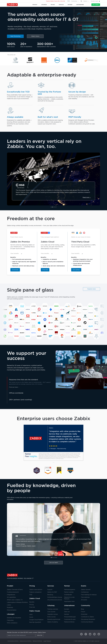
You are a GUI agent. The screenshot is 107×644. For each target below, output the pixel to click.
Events (84, 586)
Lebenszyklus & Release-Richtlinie (17, 602)
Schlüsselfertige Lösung (55, 597)
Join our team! (54, 563)
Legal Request (47, 641)
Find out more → (14, 387)
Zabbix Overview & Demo (15, 590)
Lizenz (9, 605)
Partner (67, 586)
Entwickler (84, 614)
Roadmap (10, 608)
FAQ (31, 595)
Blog (82, 609)
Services (51, 586)
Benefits (32, 602)
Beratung (50, 595)
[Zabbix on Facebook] (86, 634)
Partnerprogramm (70, 590)
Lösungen (11, 614)
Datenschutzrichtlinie (26, 641)
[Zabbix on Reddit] (90, 634)
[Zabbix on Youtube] (99, 634)
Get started (76, 270)
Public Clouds (35, 611)
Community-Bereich (87, 622)
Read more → (87, 197)
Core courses (51, 612)
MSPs (69, 1)
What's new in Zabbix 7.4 (15, 600)
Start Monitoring (15, 36)
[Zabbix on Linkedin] (94, 634)
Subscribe (40, 635)
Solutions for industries (14, 618)
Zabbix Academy (53, 622)
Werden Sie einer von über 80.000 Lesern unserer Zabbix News (26, 632)
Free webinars (85, 597)
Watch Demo (35, 36)
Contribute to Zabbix (87, 617)
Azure (31, 617)
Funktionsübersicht (13, 592)
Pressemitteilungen (70, 617)
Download (15, 270)
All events (84, 600)
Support (50, 590)
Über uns (67, 612)
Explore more (92, 289)
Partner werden (69, 592)
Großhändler (68, 595)
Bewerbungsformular (54, 619)
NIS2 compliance (12, 623)
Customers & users (70, 619)
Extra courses (51, 617)
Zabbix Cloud (35, 598)
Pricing (32, 586)
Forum (83, 612)
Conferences (85, 592)
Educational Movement (88, 619)
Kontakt (67, 609)
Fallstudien (10, 620)
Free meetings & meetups (89, 595)
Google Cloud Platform (36, 620)
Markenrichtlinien (69, 622)
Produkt (10, 586)
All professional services (55, 600)
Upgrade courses (53, 614)
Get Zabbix (96, 5)
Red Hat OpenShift (35, 622)
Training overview (53, 609)
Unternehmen (69, 605)
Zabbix (12, 5)
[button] (51, 207)
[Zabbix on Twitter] (81, 634)
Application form (69, 601)
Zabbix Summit (86, 590)
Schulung (51, 605)
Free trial (45, 270)
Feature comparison (35, 592)
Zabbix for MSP (52, 592)
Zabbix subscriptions (36, 590)
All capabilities (11, 597)
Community (74, 1)
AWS (31, 615)
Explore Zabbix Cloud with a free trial (56, 1)
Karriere (67, 614)
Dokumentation (12, 610)
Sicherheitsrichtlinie (13, 641)
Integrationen (11, 595)
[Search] (81, 1)
